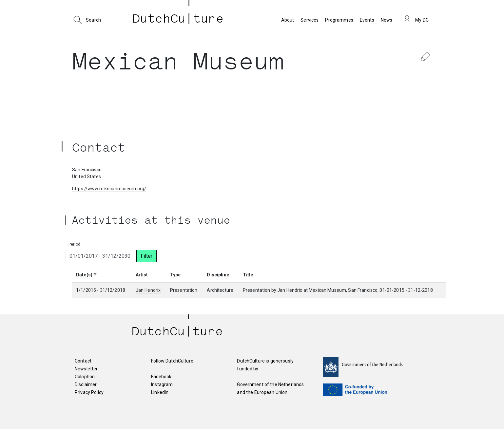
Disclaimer (86, 384)
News (387, 20)
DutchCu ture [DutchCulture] (178, 20)
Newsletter (86, 369)
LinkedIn (160, 392)
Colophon (85, 377)
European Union (271, 392)
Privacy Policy (89, 392)
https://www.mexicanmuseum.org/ (109, 189)
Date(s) (87, 275)
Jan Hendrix (148, 290)
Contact (83, 361)
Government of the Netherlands (270, 384)
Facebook (161, 377)
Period (74, 244)
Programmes (339, 20)
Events (367, 20)
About (288, 20)
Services (310, 20)
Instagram (162, 384)
